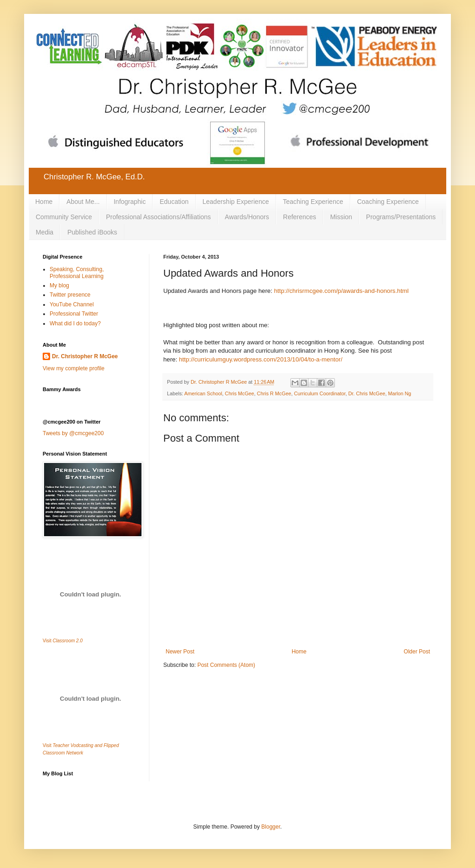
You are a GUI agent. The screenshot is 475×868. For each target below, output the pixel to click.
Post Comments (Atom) (226, 665)
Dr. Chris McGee (367, 393)
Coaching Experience (388, 202)
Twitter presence (70, 295)
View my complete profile (74, 368)
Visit (63, 641)
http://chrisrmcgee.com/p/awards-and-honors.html (341, 291)
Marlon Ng (399, 393)
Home (44, 202)
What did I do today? (75, 323)
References (300, 217)
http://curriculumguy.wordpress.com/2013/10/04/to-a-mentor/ (261, 359)
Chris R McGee (274, 393)
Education (174, 202)
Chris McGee (240, 393)
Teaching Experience (313, 202)
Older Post (417, 652)
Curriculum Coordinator (320, 393)
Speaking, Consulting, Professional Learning (77, 272)
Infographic (130, 202)
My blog (59, 285)
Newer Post (180, 652)
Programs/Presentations (401, 217)
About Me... (83, 202)
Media (45, 232)
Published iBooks (92, 232)
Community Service (64, 217)
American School (203, 393)
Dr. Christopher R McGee (85, 356)
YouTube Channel (72, 304)
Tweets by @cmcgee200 (73, 433)
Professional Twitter (74, 314)
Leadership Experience (236, 202)
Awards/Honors (247, 217)
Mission (341, 217)
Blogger (271, 827)
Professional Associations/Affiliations (158, 217)
